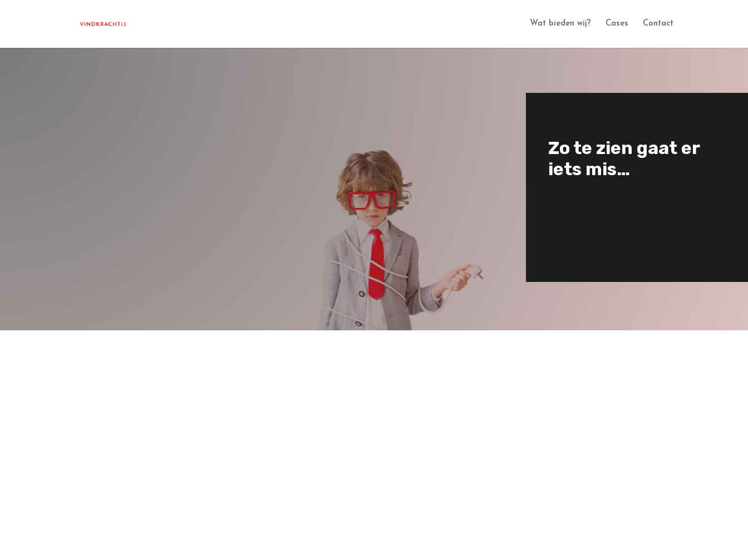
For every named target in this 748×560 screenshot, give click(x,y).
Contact (658, 24)
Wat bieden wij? (560, 24)
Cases (617, 24)
